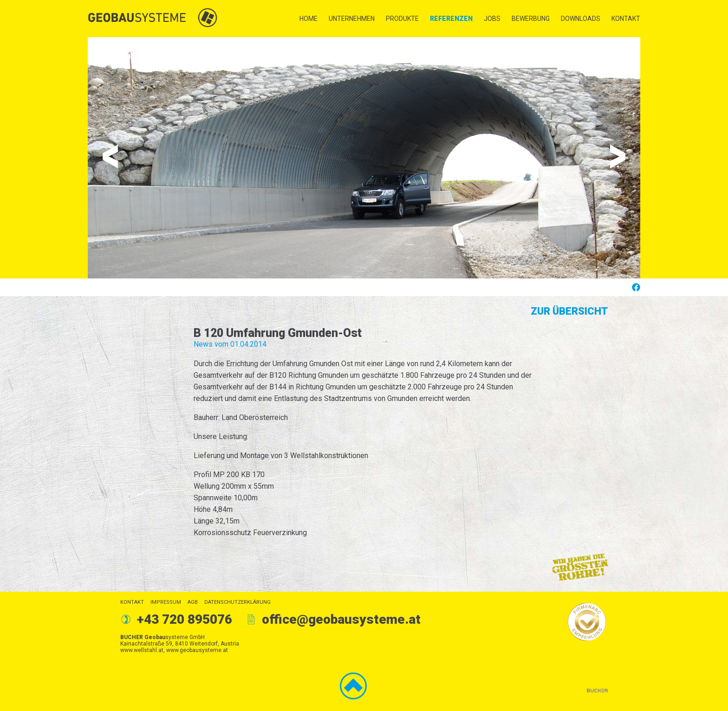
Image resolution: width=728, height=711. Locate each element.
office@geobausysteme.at (341, 619)
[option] (364, 158)
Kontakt (626, 19)
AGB (193, 602)
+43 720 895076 (185, 619)
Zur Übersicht (569, 311)
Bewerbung (531, 19)
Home (309, 19)
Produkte (402, 19)
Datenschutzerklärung (237, 602)
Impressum (166, 602)
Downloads (581, 19)
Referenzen (451, 19)
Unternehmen (352, 19)
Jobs (492, 19)
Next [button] (618, 156)
